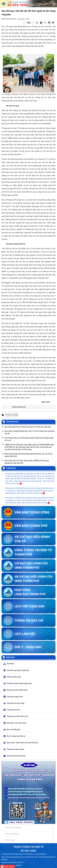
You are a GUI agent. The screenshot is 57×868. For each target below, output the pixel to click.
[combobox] (28, 827)
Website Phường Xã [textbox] (12, 834)
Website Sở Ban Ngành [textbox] (13, 827)
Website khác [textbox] (10, 840)
